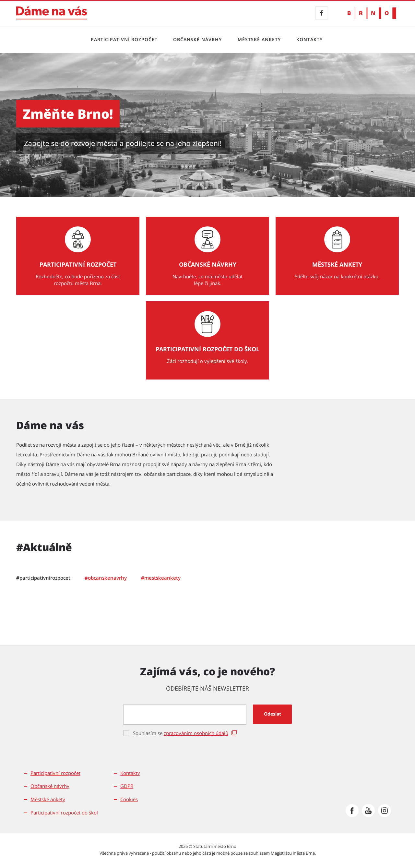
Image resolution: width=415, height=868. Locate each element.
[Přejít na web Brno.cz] (372, 13)
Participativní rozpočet (124, 39)
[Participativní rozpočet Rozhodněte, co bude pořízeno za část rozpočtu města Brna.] (78, 256)
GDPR (127, 786)
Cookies (129, 799)
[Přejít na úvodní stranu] (52, 13)
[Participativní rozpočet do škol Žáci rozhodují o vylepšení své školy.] (207, 340)
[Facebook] (322, 13)
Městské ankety (259, 39)
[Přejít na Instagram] (385, 811)
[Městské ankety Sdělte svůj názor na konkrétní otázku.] (337, 256)
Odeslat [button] (273, 714)
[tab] (43, 578)
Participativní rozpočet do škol (64, 813)
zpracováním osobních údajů (196, 733)
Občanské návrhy (197, 39)
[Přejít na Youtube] (368, 811)
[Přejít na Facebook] (352, 811)
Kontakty (309, 39)
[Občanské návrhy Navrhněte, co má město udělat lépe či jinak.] (207, 256)
